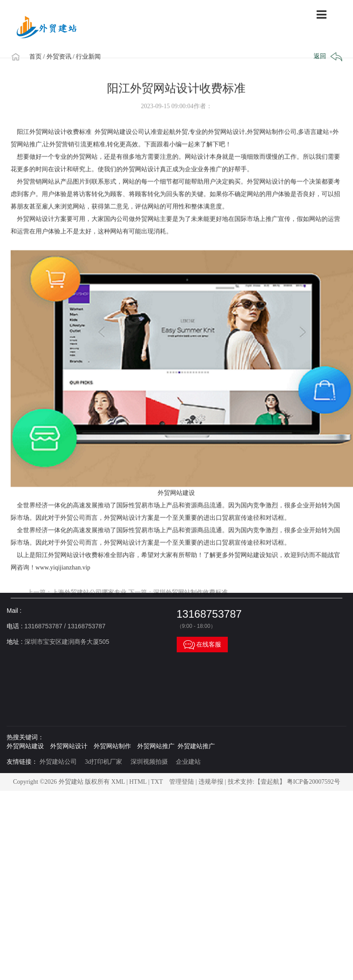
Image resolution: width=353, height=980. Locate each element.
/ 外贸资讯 (60, 57)
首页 (38, 57)
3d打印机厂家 (103, 762)
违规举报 (211, 782)
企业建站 (188, 762)
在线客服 (202, 644)
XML (118, 782)
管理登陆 (182, 782)
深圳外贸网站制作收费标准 (190, 608)
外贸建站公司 (58, 762)
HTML (138, 782)
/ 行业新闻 (89, 57)
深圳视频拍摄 (149, 762)
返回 (327, 57)
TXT (157, 782)
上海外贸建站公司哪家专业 (89, 608)
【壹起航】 (270, 782)
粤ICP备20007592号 (313, 782)
